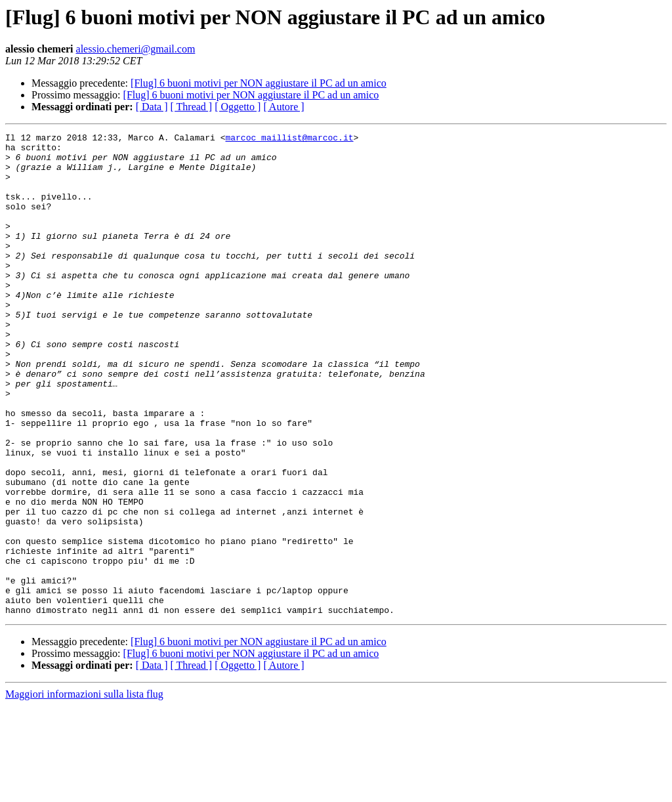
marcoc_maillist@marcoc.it (289, 139)
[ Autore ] (283, 107)
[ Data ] (152, 107)
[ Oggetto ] (238, 107)
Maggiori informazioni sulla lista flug (84, 791)
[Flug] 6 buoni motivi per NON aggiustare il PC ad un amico (259, 83)
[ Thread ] (192, 107)
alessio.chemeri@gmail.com (136, 49)
